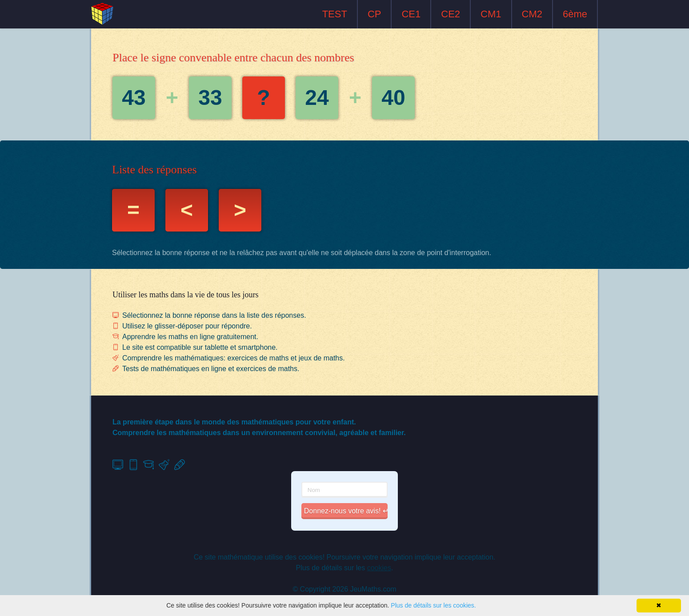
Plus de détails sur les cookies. (433, 605)
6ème (575, 14)
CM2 (532, 14)
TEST (335, 14)
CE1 (411, 14)
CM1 (491, 14)
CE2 (451, 14)
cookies (379, 568)
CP (375, 14)
